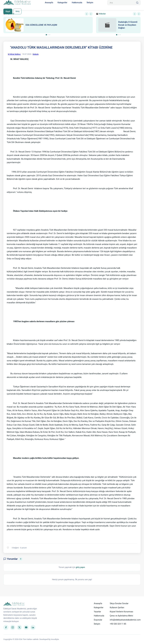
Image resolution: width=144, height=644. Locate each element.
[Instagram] (13, 627)
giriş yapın (80, 567)
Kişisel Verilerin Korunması (121, 612)
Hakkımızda (77, 3)
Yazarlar (97, 612)
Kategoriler (62, 3)
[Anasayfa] (17, 3)
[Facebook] (6, 627)
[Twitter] (19, 627)
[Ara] (137, 3)
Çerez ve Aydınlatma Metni (121, 616)
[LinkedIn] (33, 627)
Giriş (18, 11)
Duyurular (98, 620)
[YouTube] (26, 627)
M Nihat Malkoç (14, 54)
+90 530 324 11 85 (118, 624)
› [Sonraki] (91, 14)
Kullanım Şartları (117, 608)
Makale (36, 54)
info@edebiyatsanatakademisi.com (125, 620)
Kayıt (8, 11)
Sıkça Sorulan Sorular (119, 603)
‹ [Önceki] (87, 14)
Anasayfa (49, 3)
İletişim (90, 3)
